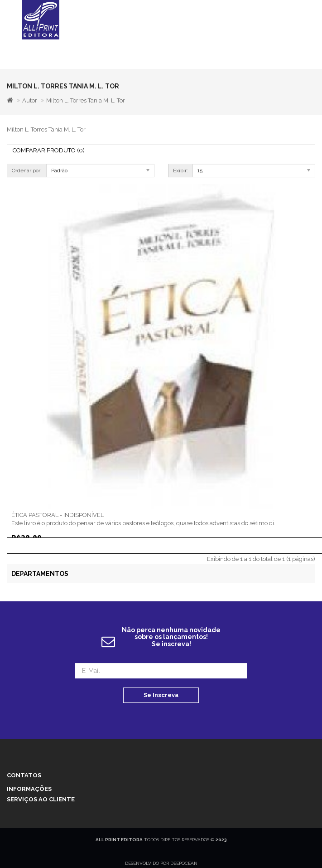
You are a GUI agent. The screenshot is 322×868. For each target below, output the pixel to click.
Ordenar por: (27, 171)
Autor (30, 100)
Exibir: (180, 171)
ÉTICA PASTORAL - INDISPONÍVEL (58, 515)
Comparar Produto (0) (49, 150)
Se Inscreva (161, 695)
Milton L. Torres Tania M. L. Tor (86, 100)
